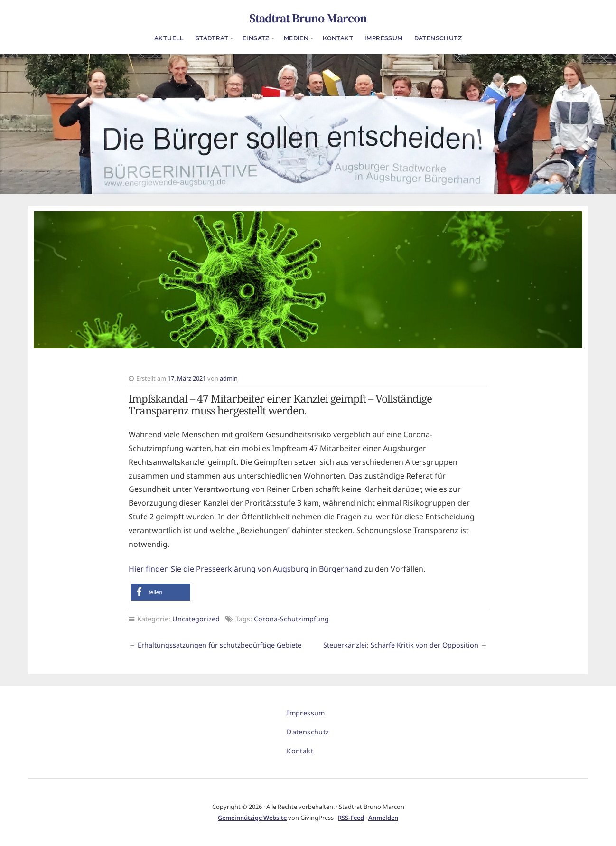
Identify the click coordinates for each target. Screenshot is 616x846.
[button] (161, 592)
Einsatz (256, 38)
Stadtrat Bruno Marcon (308, 18)
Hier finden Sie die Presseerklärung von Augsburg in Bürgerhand (246, 569)
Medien (296, 38)
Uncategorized (196, 619)
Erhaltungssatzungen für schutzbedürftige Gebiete (219, 645)
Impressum (384, 38)
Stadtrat (212, 38)
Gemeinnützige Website (252, 818)
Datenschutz (438, 38)
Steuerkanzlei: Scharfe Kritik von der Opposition (401, 645)
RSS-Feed (351, 818)
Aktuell (169, 38)
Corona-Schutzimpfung (291, 619)
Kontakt (338, 38)
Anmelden (383, 818)
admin (229, 378)
